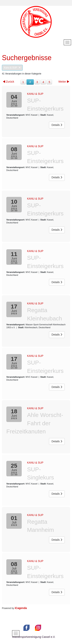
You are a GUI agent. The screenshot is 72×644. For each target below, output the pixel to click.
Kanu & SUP (12, 68)
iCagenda (21, 608)
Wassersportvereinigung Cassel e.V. (34, 637)
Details (57, 125)
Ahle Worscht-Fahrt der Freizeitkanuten (35, 423)
